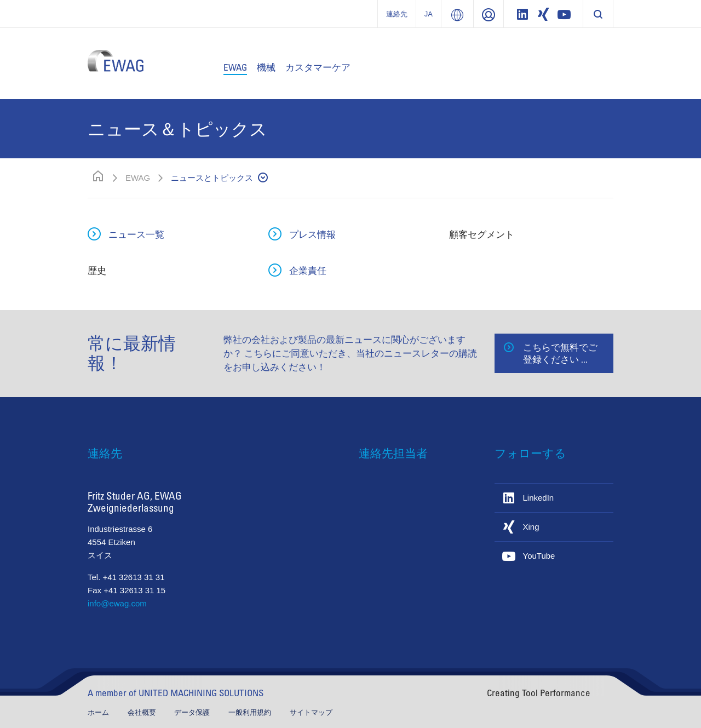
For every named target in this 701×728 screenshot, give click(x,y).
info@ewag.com (117, 603)
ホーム (99, 712)
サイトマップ (311, 712)
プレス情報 (312, 234)
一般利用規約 (251, 712)
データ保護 (193, 712)
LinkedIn (539, 498)
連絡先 (397, 14)
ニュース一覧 (136, 234)
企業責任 (308, 270)
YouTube (539, 556)
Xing (531, 527)
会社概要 (143, 712)
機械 (266, 67)
